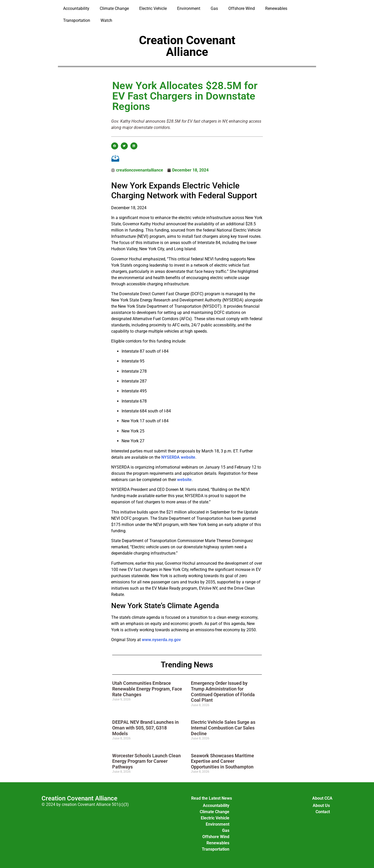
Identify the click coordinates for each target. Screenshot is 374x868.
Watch (106, 20)
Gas (214, 8)
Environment (189, 8)
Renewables (276, 8)
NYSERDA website (178, 457)
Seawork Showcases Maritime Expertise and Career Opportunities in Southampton (222, 761)
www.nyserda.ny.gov (161, 640)
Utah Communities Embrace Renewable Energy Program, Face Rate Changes (147, 689)
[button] (115, 146)
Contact (323, 812)
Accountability (76, 8)
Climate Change (114, 8)
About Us (321, 805)
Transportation (77, 20)
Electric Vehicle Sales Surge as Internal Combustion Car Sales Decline (223, 728)
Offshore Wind (242, 8)
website (184, 480)
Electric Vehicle (153, 8)
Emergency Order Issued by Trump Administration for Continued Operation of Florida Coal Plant (223, 692)
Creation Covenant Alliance (187, 46)
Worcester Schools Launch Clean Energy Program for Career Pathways (146, 761)
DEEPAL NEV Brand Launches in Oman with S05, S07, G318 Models (145, 728)
